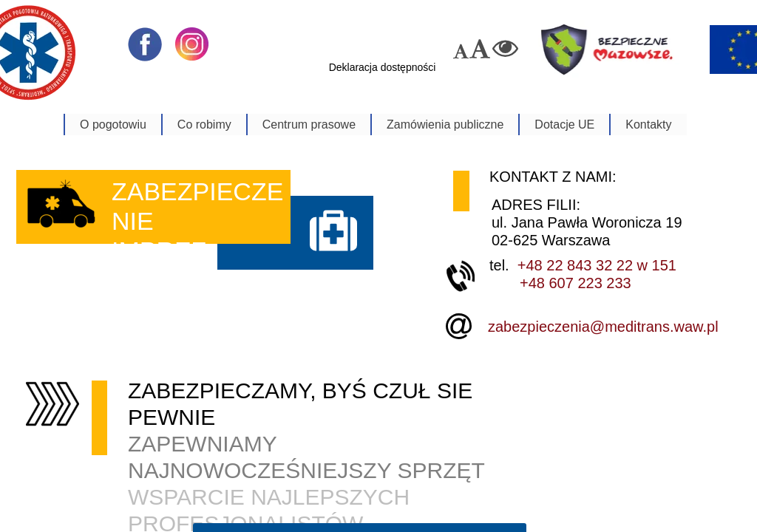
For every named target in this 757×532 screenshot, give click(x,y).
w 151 (655, 265)
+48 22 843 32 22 (575, 265)
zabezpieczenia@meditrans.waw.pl (603, 327)
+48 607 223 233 (576, 283)
